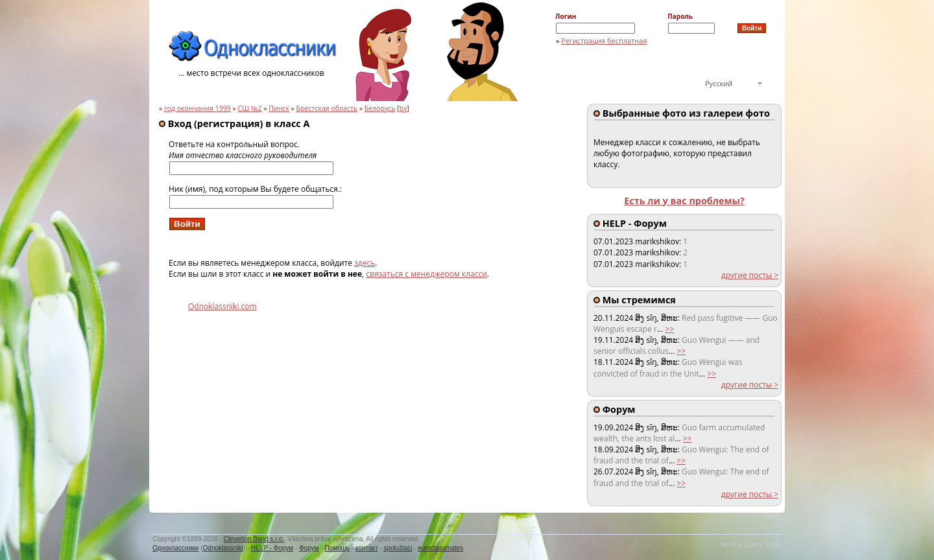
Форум (309, 548)
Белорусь (380, 108)
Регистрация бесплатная (604, 41)
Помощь (337, 548)
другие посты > (750, 275)
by (403, 108)
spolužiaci (398, 548)
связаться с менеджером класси (426, 274)
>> (669, 329)
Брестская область (327, 108)
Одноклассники (175, 548)
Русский (719, 83)
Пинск (279, 108)
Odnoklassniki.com (222, 306)
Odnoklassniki (223, 548)
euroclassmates (440, 548)
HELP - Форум (272, 548)
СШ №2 (250, 108)
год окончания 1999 (198, 108)
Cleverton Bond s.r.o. (254, 539)
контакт (367, 548)
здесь (365, 263)
